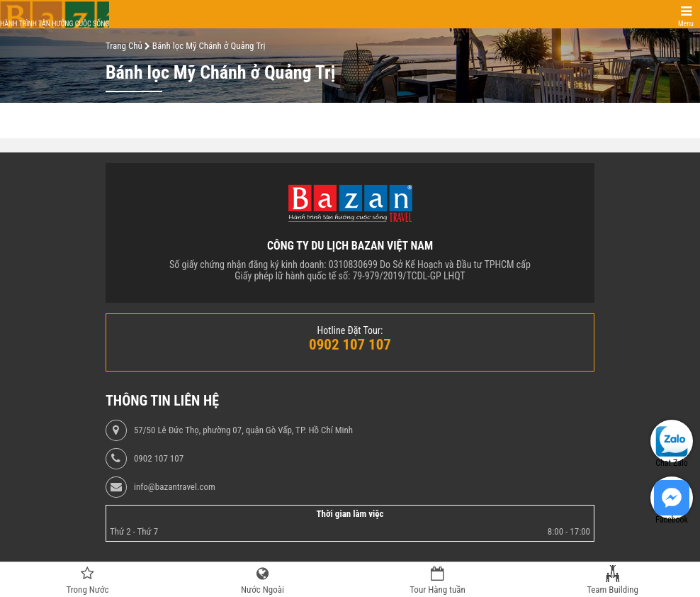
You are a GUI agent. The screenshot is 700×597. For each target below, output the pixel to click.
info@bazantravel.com (175, 487)
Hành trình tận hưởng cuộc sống (55, 24)
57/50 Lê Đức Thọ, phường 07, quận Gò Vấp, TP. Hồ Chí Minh (243, 430)
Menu (686, 24)
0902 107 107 (159, 459)
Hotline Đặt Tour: (350, 330)
